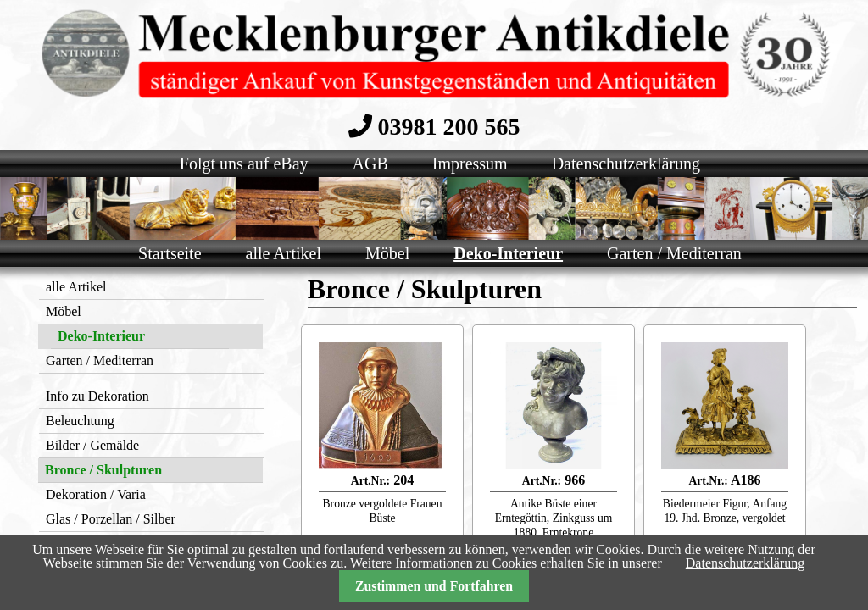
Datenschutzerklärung (745, 563)
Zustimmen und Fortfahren (434, 586)
